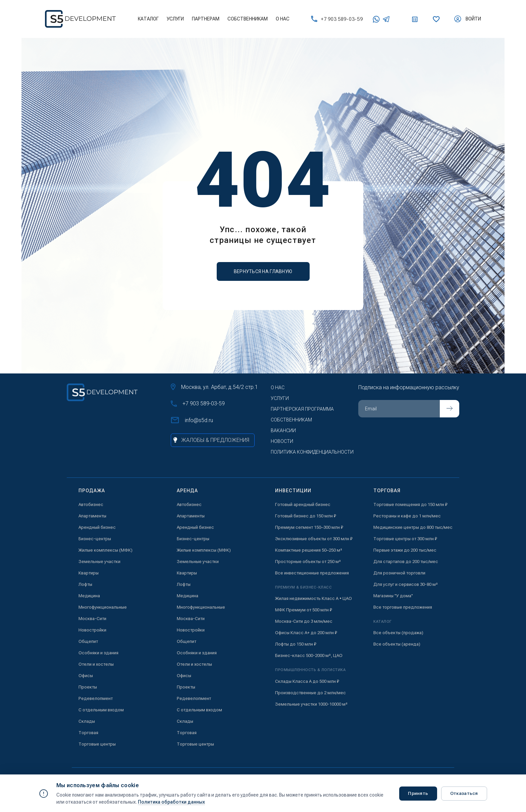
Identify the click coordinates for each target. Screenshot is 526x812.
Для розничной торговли (399, 573)
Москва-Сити (92, 619)
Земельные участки (99, 562)
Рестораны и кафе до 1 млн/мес (407, 516)
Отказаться (463, 793)
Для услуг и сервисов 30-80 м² (406, 584)
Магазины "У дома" (393, 596)
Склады (87, 721)
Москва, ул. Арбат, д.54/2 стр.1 (214, 387)
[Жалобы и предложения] (213, 440)
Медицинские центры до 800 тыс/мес (413, 527)
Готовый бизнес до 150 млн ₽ (306, 516)
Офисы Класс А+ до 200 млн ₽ (306, 633)
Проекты (88, 687)
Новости (282, 441)
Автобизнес (91, 504)
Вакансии (283, 430)
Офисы (86, 676)
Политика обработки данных (171, 802)
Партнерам (206, 19)
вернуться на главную (263, 271)
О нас (283, 19)
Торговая (88, 733)
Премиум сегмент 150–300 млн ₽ (309, 527)
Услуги (175, 19)
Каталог (148, 19)
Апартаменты (92, 516)
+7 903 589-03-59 (337, 19)
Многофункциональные (103, 607)
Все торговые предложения (403, 607)
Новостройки (92, 630)
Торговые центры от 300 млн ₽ (405, 539)
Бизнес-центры (95, 539)
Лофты (85, 584)
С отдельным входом (101, 710)
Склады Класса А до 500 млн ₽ (307, 681)
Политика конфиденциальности (312, 452)
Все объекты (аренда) (397, 644)
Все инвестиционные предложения (312, 573)
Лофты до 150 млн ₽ (296, 644)
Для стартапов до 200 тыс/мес (406, 562)
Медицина (89, 596)
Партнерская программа (302, 409)
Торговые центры (97, 744)
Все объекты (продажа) (398, 633)
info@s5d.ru (192, 420)
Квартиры (89, 573)
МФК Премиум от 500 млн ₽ (304, 610)
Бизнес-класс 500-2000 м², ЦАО (309, 655)
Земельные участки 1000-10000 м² (311, 704)
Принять (416, 793)
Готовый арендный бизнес (303, 504)
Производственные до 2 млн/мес (310, 693)
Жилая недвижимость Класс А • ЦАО (313, 598)
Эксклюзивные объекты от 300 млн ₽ (314, 539)
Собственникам (248, 19)
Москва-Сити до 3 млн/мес (304, 621)
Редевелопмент (96, 698)
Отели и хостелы (96, 664)
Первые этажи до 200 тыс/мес (405, 550)
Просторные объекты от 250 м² (308, 562)
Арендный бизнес (97, 527)
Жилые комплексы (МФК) (106, 550)
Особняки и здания (98, 653)
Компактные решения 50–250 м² (309, 550)
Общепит (88, 641)
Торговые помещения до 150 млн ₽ (410, 504)
